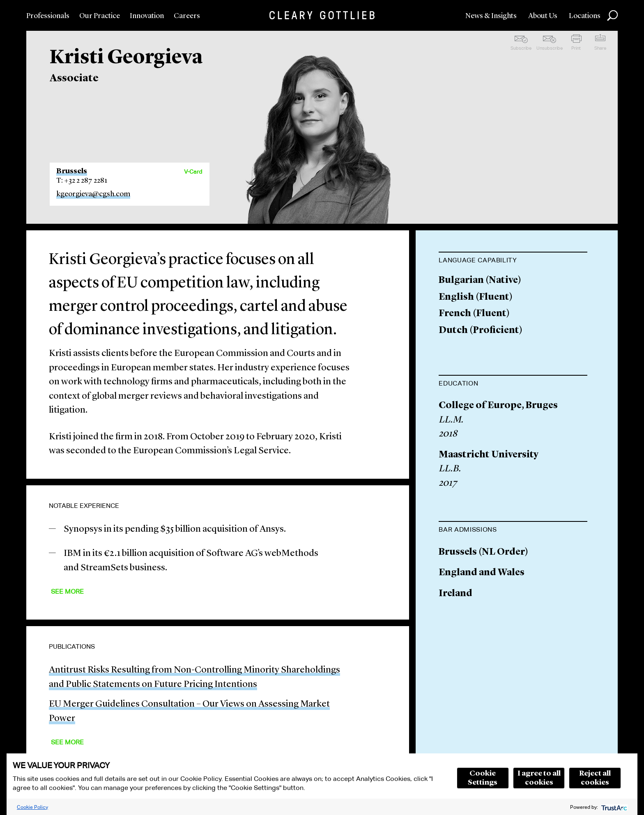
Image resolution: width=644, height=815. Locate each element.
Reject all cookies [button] (595, 778)
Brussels (72, 171)
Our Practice (100, 16)
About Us (543, 16)
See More (67, 591)
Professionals (48, 16)
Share (600, 48)
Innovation (147, 16)
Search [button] (612, 16)
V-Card (193, 172)
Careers (187, 16)
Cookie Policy (32, 807)
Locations (585, 16)
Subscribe (521, 48)
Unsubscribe (550, 48)
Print (576, 48)
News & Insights (491, 16)
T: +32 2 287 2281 (82, 181)
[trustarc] (613, 807)
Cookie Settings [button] (483, 778)
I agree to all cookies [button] (539, 778)
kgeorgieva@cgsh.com (93, 194)
